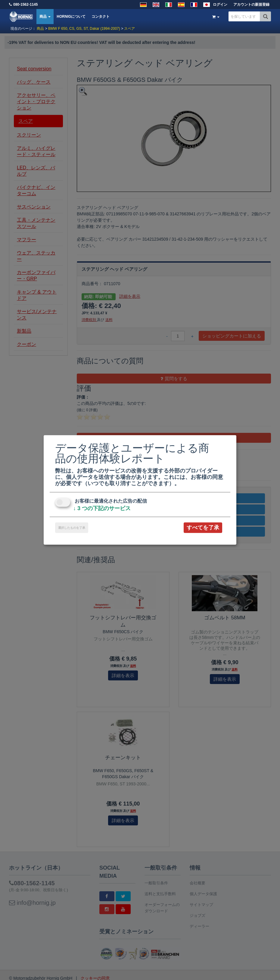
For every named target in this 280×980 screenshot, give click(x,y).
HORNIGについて (71, 17)
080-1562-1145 (25, 5)
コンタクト (101, 17)
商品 (45, 17)
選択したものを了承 (72, 528)
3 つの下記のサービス (102, 508)
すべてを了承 (203, 528)
